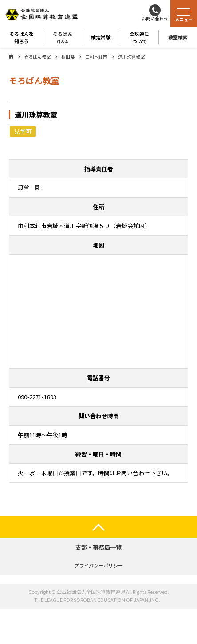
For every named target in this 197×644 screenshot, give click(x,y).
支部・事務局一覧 (98, 547)
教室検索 (178, 37)
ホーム (11, 56)
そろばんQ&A (63, 37)
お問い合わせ (155, 18)
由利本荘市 (96, 57)
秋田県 (68, 57)
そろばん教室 (37, 57)
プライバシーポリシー (98, 565)
